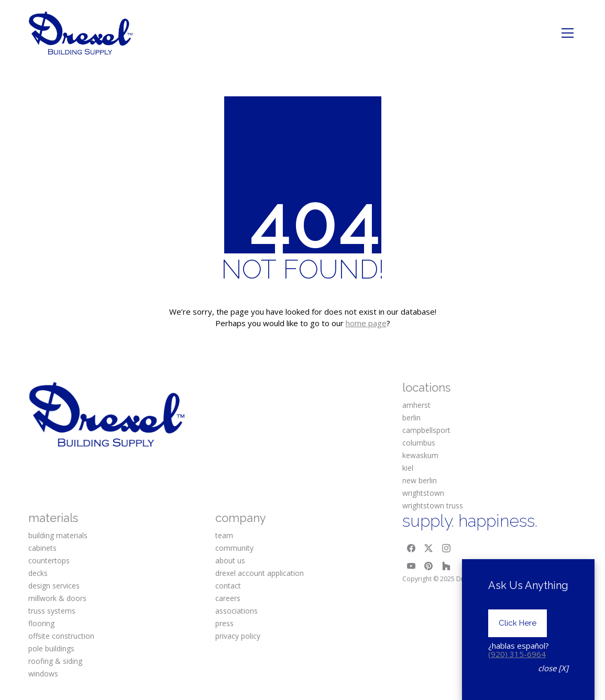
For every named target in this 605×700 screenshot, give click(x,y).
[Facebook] (411, 548)
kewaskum (420, 455)
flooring (41, 623)
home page (366, 323)
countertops (49, 560)
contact (228, 586)
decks (38, 573)
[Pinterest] (428, 566)
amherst (416, 405)
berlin (411, 418)
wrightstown (423, 493)
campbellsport (426, 430)
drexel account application (260, 573)
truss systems (52, 611)
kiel (408, 468)
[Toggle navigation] (568, 33)
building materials (58, 535)
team (224, 535)
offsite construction (61, 636)
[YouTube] (411, 566)
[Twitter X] (428, 548)
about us (230, 560)
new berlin (420, 480)
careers (228, 598)
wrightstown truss (433, 505)
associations (236, 611)
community (234, 548)
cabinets (42, 548)
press (224, 623)
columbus (419, 443)
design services (54, 586)
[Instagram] (446, 548)
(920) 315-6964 (517, 654)
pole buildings (51, 648)
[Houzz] (446, 566)
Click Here (518, 623)
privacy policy (238, 636)
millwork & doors (57, 598)
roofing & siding (55, 661)
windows (43, 674)
